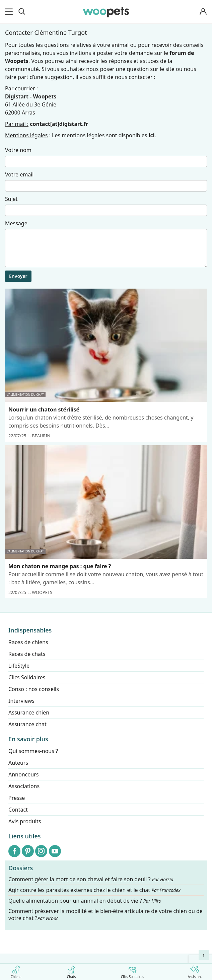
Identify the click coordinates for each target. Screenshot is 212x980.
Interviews (21, 701)
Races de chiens (28, 642)
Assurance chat (27, 724)
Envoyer (18, 276)
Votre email (19, 174)
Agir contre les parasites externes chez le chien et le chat (94, 890)
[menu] (10, 12)
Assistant (195, 971)
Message (16, 223)
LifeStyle (19, 666)
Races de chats (27, 654)
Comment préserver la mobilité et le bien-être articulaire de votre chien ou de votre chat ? (105, 915)
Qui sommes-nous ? (33, 751)
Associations (24, 786)
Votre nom (18, 150)
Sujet (11, 199)
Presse (17, 798)
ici (152, 135)
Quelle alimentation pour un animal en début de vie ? (85, 901)
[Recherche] (22, 12)
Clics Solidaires (132, 971)
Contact (18, 810)
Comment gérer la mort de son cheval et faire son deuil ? (91, 879)
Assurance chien (29, 712)
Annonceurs (23, 774)
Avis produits (25, 821)
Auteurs (18, 763)
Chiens (16, 971)
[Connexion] (203, 12)
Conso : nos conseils (34, 689)
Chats (72, 971)
